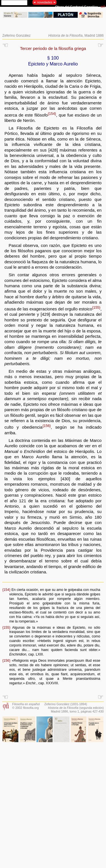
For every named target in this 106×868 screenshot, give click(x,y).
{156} (46, 426)
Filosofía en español (26, 704)
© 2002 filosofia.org (25, 708)
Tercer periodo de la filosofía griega (53, 48)
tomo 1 (74, 711)
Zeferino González (16, 36)
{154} (52, 114)
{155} (96, 308)
